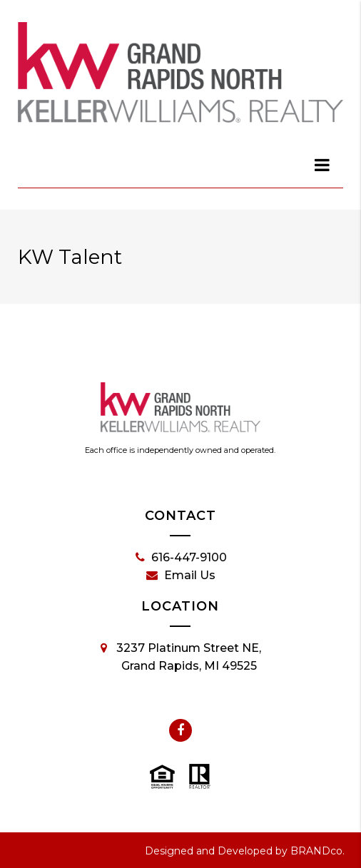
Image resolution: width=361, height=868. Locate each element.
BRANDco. (317, 851)
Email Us (181, 576)
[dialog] (322, 165)
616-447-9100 (181, 558)
